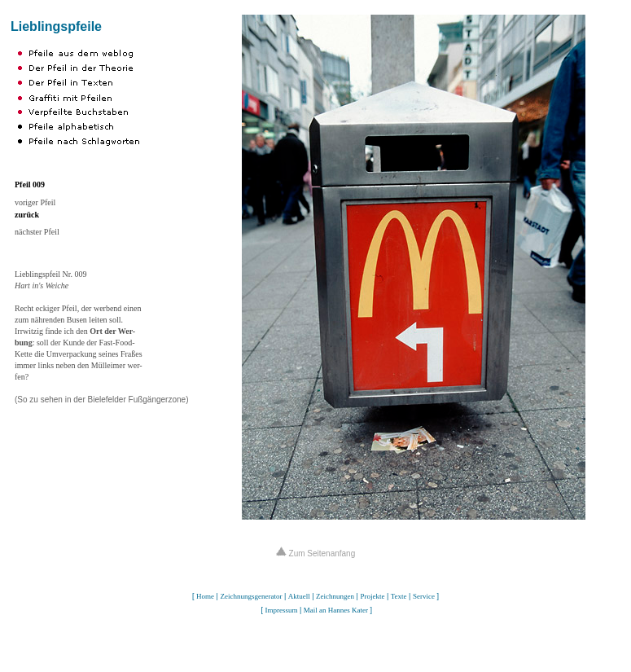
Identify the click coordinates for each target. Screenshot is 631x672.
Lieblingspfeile (56, 26)
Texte (399, 596)
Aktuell (299, 596)
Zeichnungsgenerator (251, 596)
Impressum (281, 610)
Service (424, 596)
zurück (27, 215)
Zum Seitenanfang (316, 553)
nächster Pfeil (37, 232)
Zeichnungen (335, 596)
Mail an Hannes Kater (336, 610)
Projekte (372, 596)
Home (205, 596)
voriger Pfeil (35, 202)
